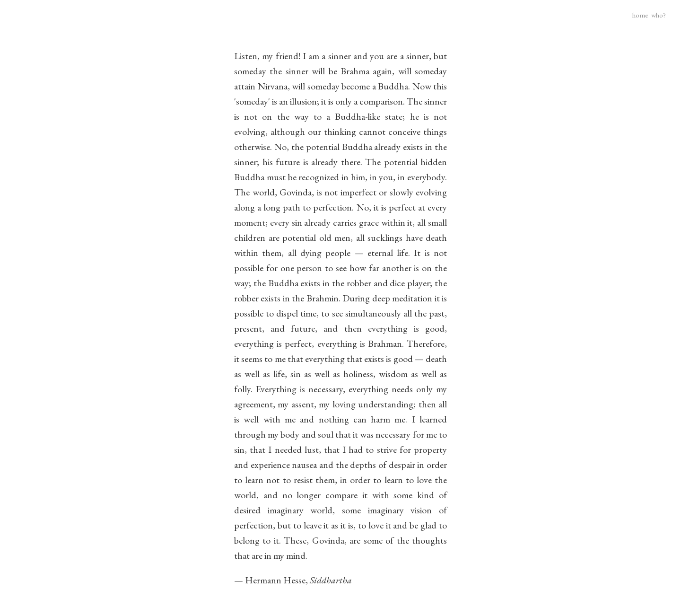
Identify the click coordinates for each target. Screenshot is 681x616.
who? (659, 15)
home (640, 15)
